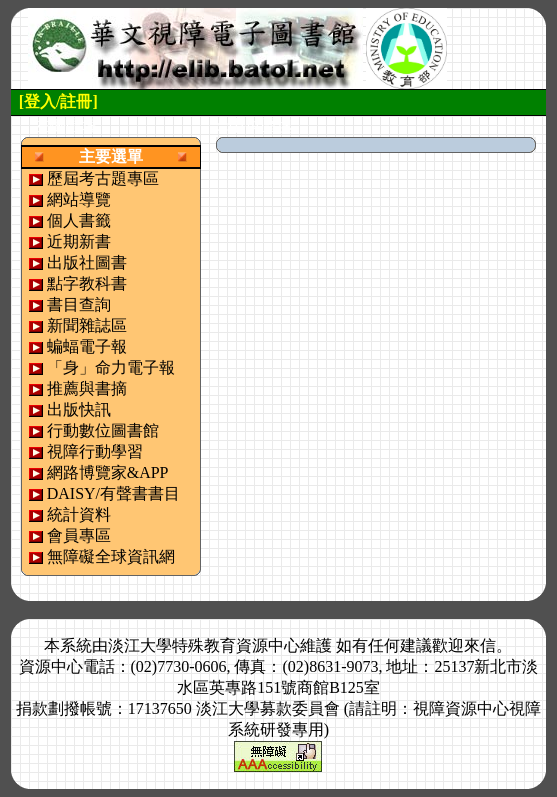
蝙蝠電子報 (87, 346)
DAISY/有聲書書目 (113, 493)
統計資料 (79, 514)
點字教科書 (87, 283)
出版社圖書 (87, 262)
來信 (480, 645)
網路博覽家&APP (108, 472)
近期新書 (79, 241)
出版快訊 (79, 409)
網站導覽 (79, 199)
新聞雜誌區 (87, 325)
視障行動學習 (95, 451)
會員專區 (79, 535)
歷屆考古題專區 (103, 178)
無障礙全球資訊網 (111, 556)
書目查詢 (79, 304)
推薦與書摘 (87, 388)
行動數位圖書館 (103, 430)
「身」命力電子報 (111, 367)
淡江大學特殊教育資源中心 (204, 645)
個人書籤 (79, 220)
